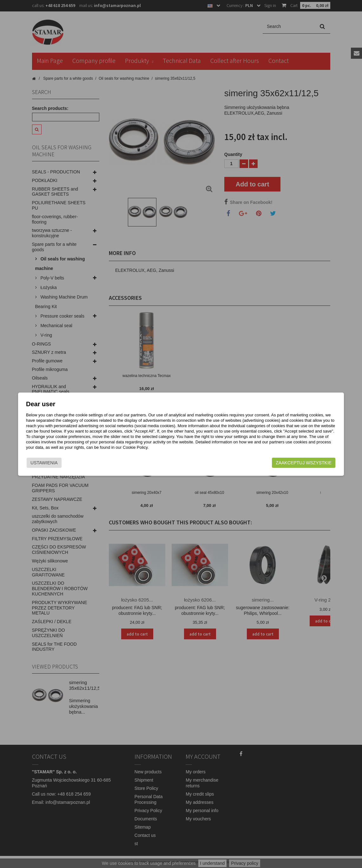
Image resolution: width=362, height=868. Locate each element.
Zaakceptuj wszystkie (296, 463)
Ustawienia (52, 463)
